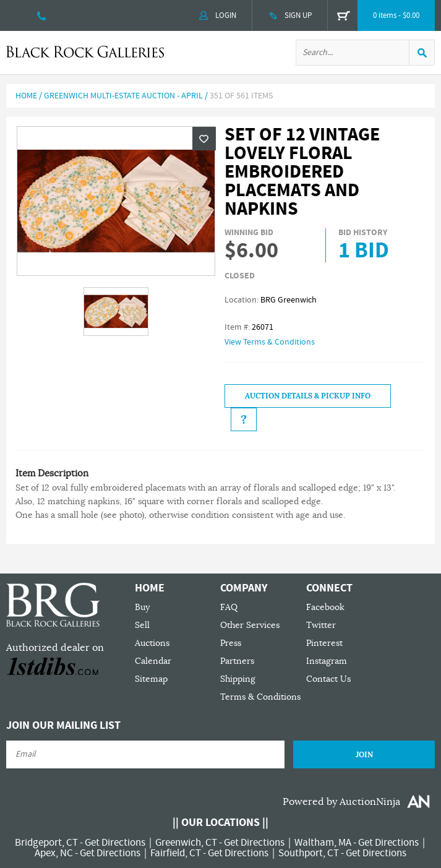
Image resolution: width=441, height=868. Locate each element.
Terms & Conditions (260, 697)
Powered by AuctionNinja (341, 802)
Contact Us (328, 679)
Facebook (325, 607)
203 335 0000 (42, 15)
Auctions (152, 643)
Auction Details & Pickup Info (308, 396)
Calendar (153, 661)
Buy (142, 607)
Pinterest (324, 643)
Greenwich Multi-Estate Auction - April (123, 96)
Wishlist (204, 139)
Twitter (321, 625)
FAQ (229, 607)
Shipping (238, 679)
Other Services (250, 625)
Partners (237, 661)
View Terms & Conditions (270, 342)
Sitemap (151, 679)
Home (26, 96)
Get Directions (115, 843)
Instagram (327, 661)
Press (231, 643)
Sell (142, 625)
